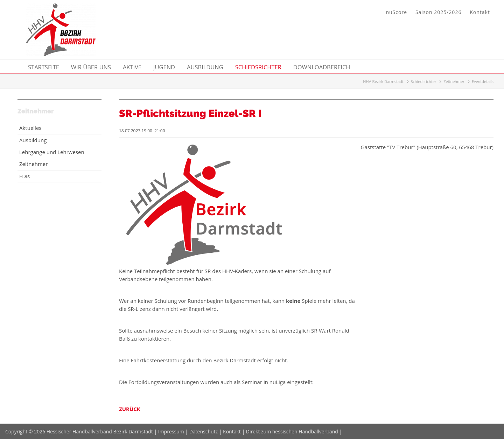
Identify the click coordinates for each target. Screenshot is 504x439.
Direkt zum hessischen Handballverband (292, 431)
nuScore (396, 12)
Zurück (130, 409)
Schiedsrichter (424, 81)
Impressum (171, 431)
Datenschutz (204, 431)
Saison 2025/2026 (438, 12)
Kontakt (480, 12)
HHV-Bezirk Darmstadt (383, 81)
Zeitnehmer (454, 81)
